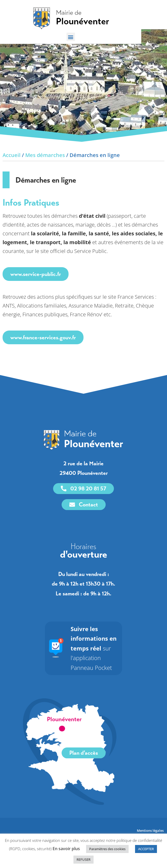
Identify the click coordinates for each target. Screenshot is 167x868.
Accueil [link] (12, 170)
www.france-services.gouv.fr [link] (43, 352)
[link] (83, 18)
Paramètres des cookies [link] (107, 849)
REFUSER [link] (83, 859)
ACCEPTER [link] (146, 849)
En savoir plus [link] (66, 849)
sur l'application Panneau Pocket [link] (94, 663)
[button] (84, 37)
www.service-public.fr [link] (36, 289)
